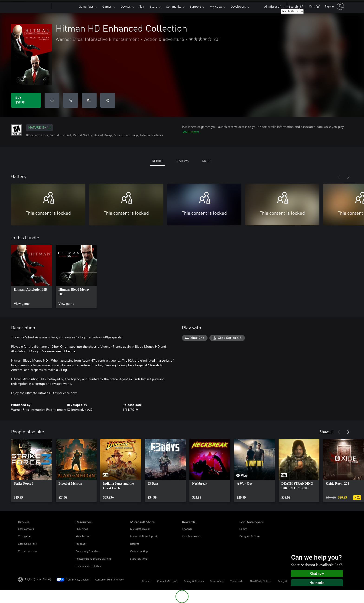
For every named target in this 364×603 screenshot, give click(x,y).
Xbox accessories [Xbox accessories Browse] (28, 551)
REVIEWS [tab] (182, 161)
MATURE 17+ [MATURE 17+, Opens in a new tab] (39, 128)
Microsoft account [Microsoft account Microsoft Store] (140, 529)
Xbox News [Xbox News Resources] (82, 529)
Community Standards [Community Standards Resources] (88, 551)
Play (141, 6)
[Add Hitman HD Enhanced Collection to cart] (71, 100)
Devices (126, 6)
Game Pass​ (86, 6)
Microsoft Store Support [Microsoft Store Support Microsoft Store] (144, 536)
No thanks (317, 583)
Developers (238, 6)
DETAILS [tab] (158, 161)
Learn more (191, 131)
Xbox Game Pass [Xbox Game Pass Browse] (27, 544)
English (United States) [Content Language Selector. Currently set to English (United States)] (38, 579)
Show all (327, 431)
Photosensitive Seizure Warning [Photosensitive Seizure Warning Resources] (94, 559)
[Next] (348, 177)
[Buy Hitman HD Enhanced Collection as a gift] (89, 100)
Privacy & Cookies (194, 581)
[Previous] (339, 177)
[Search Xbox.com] (296, 6)
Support (195, 6)
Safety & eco (285, 581)
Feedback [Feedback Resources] (81, 544)
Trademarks (237, 581)
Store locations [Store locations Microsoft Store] (139, 559)
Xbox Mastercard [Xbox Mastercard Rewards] (192, 536)
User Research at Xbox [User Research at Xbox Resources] (88, 566)
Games (107, 6)
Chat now (317, 574)
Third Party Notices (261, 581)
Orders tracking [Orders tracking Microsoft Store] (139, 551)
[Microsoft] (34, 6)
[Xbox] (65, 6)
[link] (32, 276)
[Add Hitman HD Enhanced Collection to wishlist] (52, 100)
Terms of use (217, 581)
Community (174, 6)
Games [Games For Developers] (243, 529)
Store (154, 6)
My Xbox (216, 6)
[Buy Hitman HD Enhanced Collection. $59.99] (26, 100)
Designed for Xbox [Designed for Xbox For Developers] (250, 536)
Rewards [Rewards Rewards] (187, 529)
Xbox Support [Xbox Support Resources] (83, 536)
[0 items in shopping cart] (314, 6)
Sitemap (146, 581)
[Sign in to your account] (334, 6)
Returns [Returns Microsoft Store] (135, 544)
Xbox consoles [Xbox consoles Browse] (26, 529)
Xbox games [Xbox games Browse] (25, 536)
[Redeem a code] (108, 100)
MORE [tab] (206, 161)
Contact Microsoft (167, 581)
